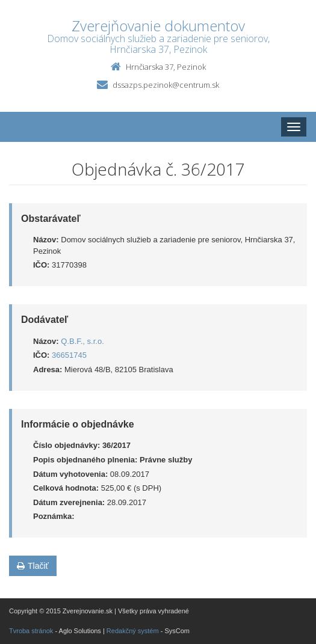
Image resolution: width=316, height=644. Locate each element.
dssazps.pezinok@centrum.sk (166, 85)
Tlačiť (33, 566)
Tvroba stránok (31, 631)
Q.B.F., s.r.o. (82, 341)
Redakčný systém (133, 631)
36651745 (69, 355)
